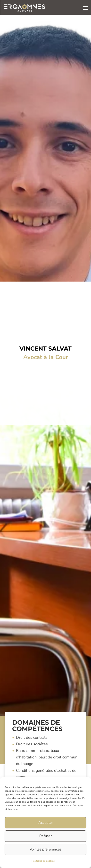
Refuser (45, 836)
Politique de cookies (43, 861)
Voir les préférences (45, 849)
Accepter (46, 823)
